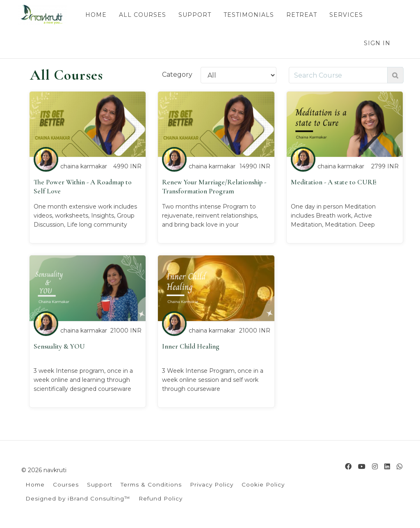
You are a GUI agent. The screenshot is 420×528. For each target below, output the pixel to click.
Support (100, 484)
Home (35, 484)
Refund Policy (161, 498)
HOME (96, 15)
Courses (66, 484)
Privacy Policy (212, 484)
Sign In (377, 43)
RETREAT (301, 15)
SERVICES (346, 15)
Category (177, 75)
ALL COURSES (142, 15)
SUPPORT (194, 15)
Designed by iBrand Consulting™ (78, 498)
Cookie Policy (263, 484)
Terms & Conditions (151, 484)
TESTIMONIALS (248, 15)
